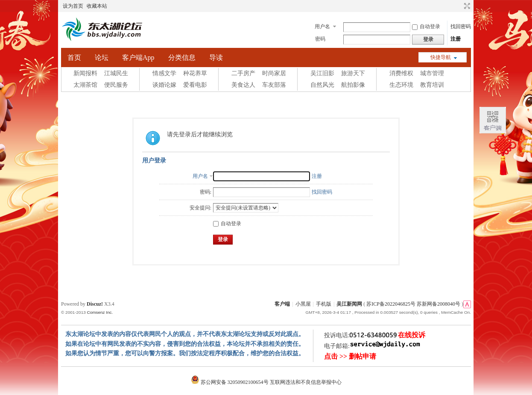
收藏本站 (97, 6)
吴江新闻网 (349, 304)
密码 (320, 39)
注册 (456, 39)
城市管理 (432, 73)
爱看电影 (195, 85)
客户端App (138, 57)
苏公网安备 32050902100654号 (230, 382)
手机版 (324, 304)
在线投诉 (412, 335)
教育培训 (432, 85)
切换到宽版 (466, 6)
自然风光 (322, 85)
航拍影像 (353, 85)
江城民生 (116, 73)
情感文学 (164, 73)
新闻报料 (85, 73)
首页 (74, 57)
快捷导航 (441, 57)
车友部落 (274, 85)
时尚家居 (274, 73)
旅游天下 (353, 73)
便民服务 (116, 85)
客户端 (282, 304)
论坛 (102, 57)
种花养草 (195, 73)
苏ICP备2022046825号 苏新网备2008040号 (413, 304)
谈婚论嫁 (164, 85)
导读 (216, 57)
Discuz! (95, 304)
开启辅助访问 (459, 6)
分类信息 (182, 57)
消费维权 (401, 73)
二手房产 (243, 73)
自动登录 (426, 27)
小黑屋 (303, 304)
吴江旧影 (322, 73)
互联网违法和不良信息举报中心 (306, 382)
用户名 (322, 27)
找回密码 (461, 27)
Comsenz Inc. (100, 312)
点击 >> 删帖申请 (350, 356)
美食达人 (243, 85)
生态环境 (401, 85)
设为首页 (73, 6)
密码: (206, 192)
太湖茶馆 (85, 85)
